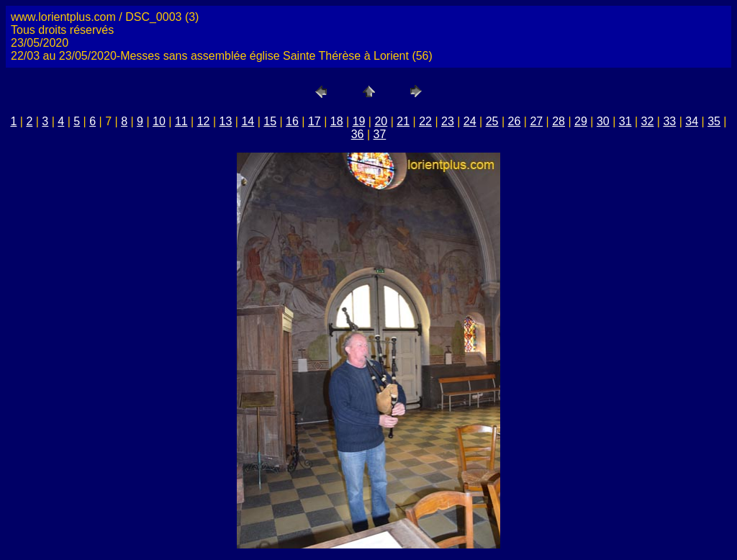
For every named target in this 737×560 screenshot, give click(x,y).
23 (448, 121)
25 (492, 121)
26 (515, 121)
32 (648, 121)
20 (381, 121)
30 (603, 121)
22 (425, 121)
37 (380, 134)
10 (159, 121)
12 (204, 121)
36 (358, 134)
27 (536, 121)
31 (625, 121)
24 (470, 121)
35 (714, 121)
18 (337, 121)
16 (292, 121)
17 (315, 121)
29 (581, 121)
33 (669, 121)
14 (248, 121)
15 (270, 121)
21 (403, 121)
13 (226, 121)
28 (559, 121)
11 (181, 121)
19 (359, 121)
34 (692, 121)
